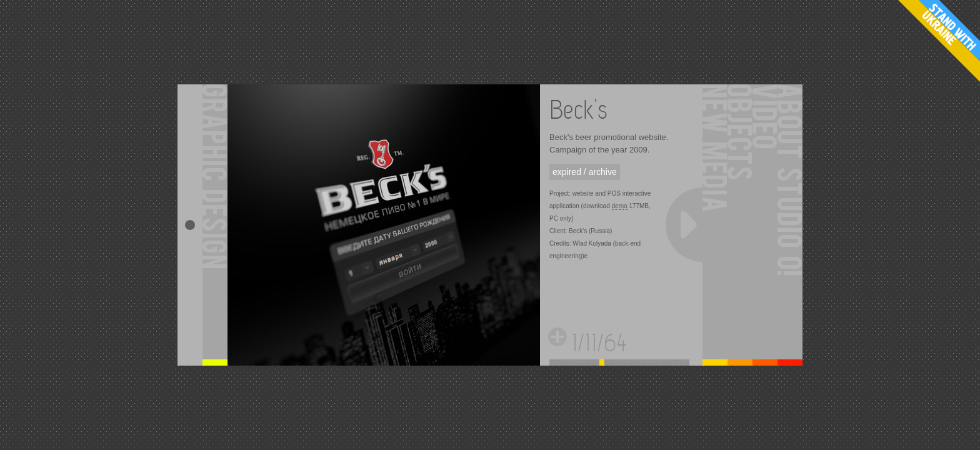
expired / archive (585, 172)
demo (620, 206)
